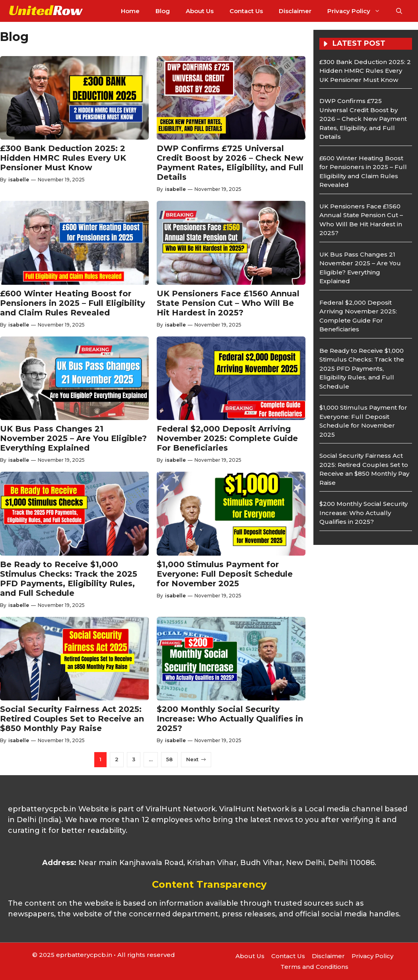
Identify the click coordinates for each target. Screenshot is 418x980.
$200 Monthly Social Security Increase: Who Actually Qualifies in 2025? (230, 719)
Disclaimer (295, 11)
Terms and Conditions (314, 967)
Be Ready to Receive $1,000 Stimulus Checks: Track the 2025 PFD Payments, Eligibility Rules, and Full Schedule (69, 579)
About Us (200, 11)
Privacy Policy (358, 11)
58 (169, 759)
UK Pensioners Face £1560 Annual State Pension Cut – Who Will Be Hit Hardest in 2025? (228, 303)
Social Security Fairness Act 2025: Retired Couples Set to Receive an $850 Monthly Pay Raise (72, 719)
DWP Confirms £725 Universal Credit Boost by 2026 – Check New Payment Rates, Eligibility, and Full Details (230, 163)
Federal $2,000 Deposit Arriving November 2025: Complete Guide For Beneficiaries (227, 438)
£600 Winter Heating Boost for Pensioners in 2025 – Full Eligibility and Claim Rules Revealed (73, 303)
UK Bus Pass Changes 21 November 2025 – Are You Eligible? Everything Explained (73, 438)
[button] (399, 11)
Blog (163, 11)
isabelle (19, 180)
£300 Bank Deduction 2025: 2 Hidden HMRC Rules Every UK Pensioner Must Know (63, 158)
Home (130, 11)
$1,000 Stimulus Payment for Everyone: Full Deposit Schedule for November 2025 (225, 574)
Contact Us (246, 11)
